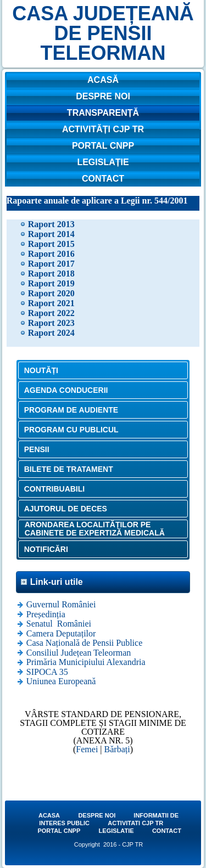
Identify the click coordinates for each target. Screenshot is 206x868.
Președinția (46, 614)
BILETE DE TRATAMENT (69, 469)
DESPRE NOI (103, 96)
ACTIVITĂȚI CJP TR (103, 129)
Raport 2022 (51, 313)
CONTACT (103, 179)
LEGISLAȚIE (103, 162)
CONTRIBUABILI (54, 489)
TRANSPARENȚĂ (103, 113)
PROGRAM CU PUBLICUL (71, 430)
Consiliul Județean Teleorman (79, 653)
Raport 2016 (51, 254)
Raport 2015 (51, 244)
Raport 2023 (51, 323)
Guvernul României (61, 604)
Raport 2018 (51, 274)
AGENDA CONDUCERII (66, 390)
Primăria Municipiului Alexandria (86, 662)
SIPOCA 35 (47, 672)
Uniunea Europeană (61, 681)
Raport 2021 (51, 303)
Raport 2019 (51, 283)
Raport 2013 (51, 224)
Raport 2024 (51, 333)
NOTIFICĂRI (46, 549)
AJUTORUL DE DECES (66, 509)
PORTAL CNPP (103, 146)
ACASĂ (103, 80)
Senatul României (59, 624)
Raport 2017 (51, 264)
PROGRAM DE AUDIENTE (71, 410)
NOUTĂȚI (41, 370)
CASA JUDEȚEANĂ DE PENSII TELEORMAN (103, 33)
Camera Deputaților (61, 633)
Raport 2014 (51, 234)
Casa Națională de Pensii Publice (85, 643)
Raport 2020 (51, 293)
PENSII (37, 449)
